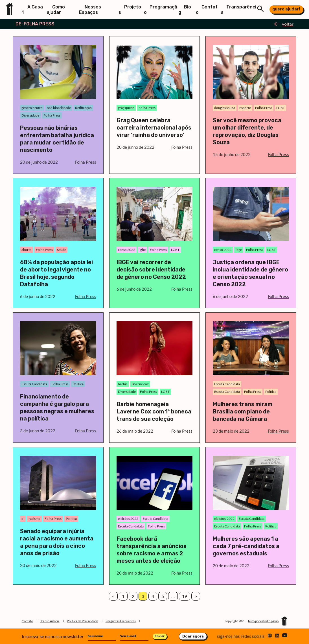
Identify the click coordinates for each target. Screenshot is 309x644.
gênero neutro (32, 108)
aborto (27, 250)
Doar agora (193, 636)
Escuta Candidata (34, 384)
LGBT (280, 108)
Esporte (245, 108)
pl (23, 519)
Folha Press (52, 115)
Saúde (62, 250)
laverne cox (140, 384)
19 (185, 596)
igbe (143, 250)
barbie (123, 384)
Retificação (83, 108)
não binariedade (59, 108)
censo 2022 (127, 250)
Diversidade (30, 115)
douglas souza (225, 108)
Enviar (160, 636)
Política (78, 384)
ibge (239, 250)
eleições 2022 (128, 519)
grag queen (126, 108)
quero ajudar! (286, 9)
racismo (34, 519)
